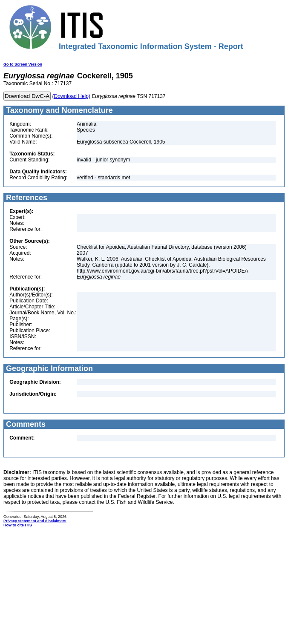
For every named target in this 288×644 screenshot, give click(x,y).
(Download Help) (71, 96)
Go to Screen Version (23, 64)
